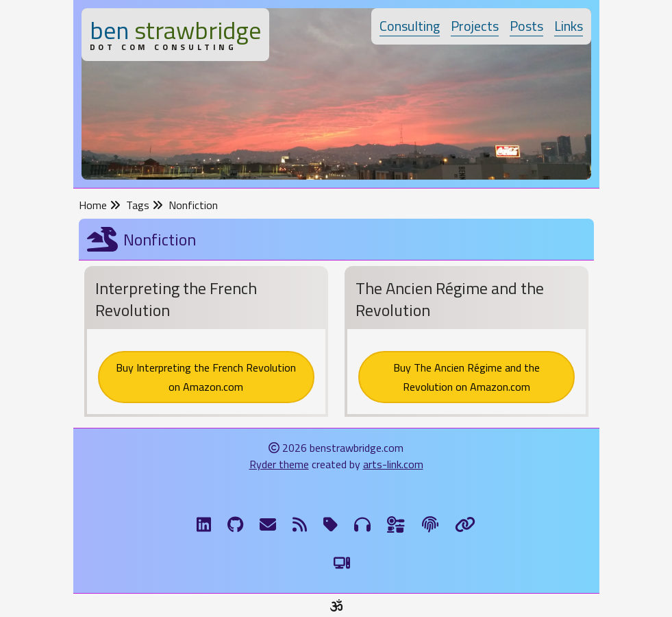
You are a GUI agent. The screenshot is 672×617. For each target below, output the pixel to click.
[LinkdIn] (204, 524)
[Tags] (331, 524)
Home (100, 205)
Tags (145, 205)
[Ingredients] (396, 524)
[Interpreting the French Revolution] (206, 344)
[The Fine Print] (430, 524)
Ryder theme (279, 464)
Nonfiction (193, 205)
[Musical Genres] (362, 524)
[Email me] (268, 524)
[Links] (465, 524)
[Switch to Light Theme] (342, 563)
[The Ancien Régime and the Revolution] (466, 344)
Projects (475, 26)
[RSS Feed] (300, 524)
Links (569, 26)
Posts (526, 26)
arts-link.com (393, 464)
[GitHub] (235, 524)
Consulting (410, 26)
